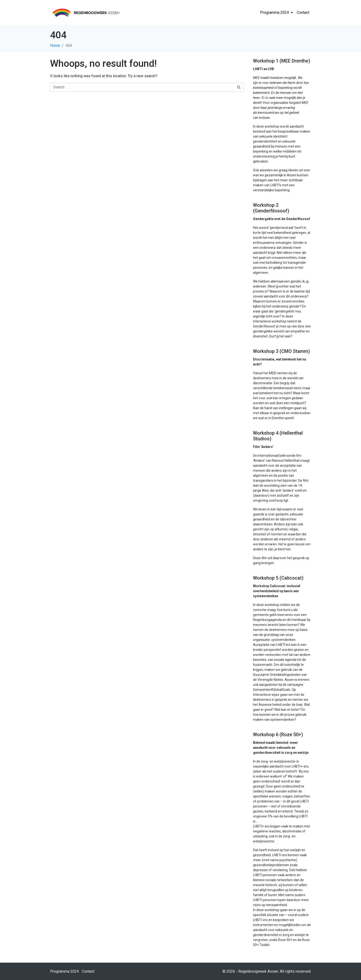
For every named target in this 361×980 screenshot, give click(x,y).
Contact (303, 12)
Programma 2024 (277, 12)
